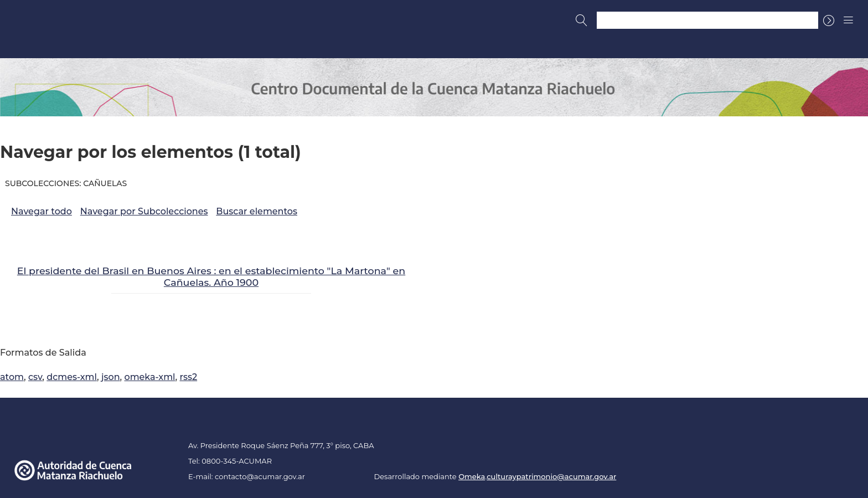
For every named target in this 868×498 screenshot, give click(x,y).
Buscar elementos (257, 211)
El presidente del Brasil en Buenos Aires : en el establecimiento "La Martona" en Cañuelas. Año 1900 (211, 276)
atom (12, 377)
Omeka (472, 476)
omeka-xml (150, 377)
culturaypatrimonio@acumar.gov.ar (551, 476)
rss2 (189, 377)
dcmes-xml (72, 377)
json (111, 377)
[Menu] (849, 20)
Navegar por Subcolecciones (144, 211)
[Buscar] (582, 20)
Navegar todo (42, 211)
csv (35, 377)
